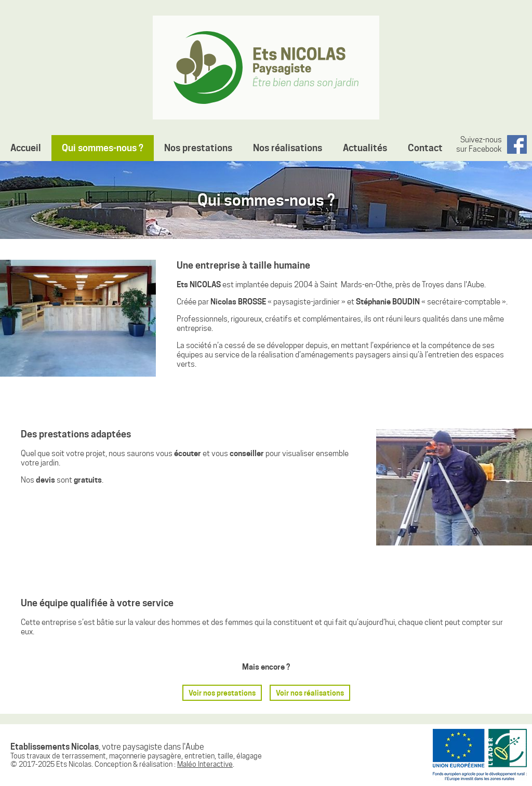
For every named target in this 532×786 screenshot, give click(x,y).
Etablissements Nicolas (266, 68)
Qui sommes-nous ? (103, 148)
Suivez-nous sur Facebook (479, 144)
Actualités (365, 148)
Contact (425, 148)
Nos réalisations (288, 148)
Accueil (26, 148)
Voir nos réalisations (310, 693)
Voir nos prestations (222, 693)
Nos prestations (198, 148)
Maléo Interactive (205, 764)
